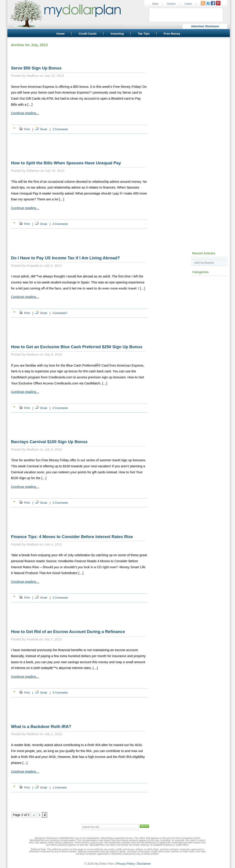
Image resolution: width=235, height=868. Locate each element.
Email (44, 129)
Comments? (60, 313)
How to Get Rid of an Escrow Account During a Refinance (68, 632)
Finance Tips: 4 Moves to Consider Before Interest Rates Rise (72, 537)
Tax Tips (144, 34)
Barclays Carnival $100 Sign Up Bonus (49, 442)
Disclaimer (144, 864)
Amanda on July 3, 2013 (44, 639)
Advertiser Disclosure (205, 26)
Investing (117, 34)
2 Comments (60, 129)
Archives (171, 4)
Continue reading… (25, 113)
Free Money (172, 34)
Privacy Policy (125, 864)
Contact (188, 4)
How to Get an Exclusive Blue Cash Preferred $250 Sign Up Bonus (77, 347)
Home (61, 34)
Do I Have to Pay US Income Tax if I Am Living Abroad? (65, 258)
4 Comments (60, 224)
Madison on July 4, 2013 (44, 544)
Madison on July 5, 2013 (44, 449)
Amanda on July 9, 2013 (44, 266)
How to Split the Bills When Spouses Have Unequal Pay (66, 163)
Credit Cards (88, 34)
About (155, 4)
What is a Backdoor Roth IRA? (41, 726)
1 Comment (60, 788)
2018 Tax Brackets (204, 263)
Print (27, 129)
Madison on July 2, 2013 (44, 734)
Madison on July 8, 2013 (44, 354)
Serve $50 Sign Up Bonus (36, 68)
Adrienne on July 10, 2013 (45, 171)
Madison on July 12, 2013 (45, 76)
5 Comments (60, 693)
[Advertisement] (189, 70)
